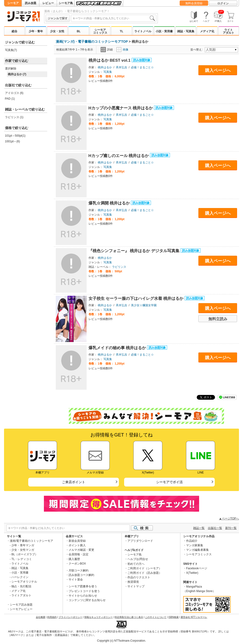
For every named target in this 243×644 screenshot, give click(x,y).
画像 (122, 50)
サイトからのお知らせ (83, 596)
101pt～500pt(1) (15, 136)
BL (79, 31)
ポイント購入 (77, 545)
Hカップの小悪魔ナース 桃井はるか (121, 108)
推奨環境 (133, 582)
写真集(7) (11, 50)
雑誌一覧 (199, 528)
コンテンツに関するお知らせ (87, 600)
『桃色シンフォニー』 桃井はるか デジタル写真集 (135, 251)
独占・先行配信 (21, 586)
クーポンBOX (77, 564)
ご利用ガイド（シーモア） (145, 568)
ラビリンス (119, 267)
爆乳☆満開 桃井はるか (110, 203)
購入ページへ (218, 70)
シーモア (13, 3)
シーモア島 (66, 3)
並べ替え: (197, 50)
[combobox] (114, 18)
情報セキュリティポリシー (98, 617)
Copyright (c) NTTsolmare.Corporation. (121, 641)
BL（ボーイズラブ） (25, 554)
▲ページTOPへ (229, 519)
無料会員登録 (194, 3)
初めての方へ (136, 564)
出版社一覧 (215, 528)
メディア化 (207, 31)
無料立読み (218, 319)
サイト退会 (76, 579)
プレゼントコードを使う (84, 591)
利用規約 (52, 617)
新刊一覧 (231, 528)
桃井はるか (105, 67)
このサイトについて (156, 617)
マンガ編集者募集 (197, 550)
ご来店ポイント (74, 482)
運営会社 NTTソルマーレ (194, 617)
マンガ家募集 (195, 545)
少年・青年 (36, 31)
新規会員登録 (77, 541)
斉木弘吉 (121, 67)
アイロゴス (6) (14, 93)
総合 (14, 31)
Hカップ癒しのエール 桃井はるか (119, 156)
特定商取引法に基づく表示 (129, 617)
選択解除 (11, 69)
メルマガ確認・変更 (81, 550)
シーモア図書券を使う (83, 586)
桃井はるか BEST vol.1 (110, 60)
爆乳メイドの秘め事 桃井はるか (118, 348)
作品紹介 (192, 541)
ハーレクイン (20, 577)
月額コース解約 (79, 570)
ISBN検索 (174, 617)
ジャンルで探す (58, 18)
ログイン (223, 3)
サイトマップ (136, 586)
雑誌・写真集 (186, 31)
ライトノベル (143, 31)
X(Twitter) (192, 573)
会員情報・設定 (79, 554)
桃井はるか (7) (17, 74)
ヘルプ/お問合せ (138, 559)
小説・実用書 (164, 31)
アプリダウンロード (140, 541)
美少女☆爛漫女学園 (144, 305)
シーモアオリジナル (24, 582)
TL (122, 31)
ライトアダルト (229, 31)
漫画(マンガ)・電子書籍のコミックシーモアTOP (92, 42)
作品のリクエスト (139, 577)
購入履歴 (74, 559)
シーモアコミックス (100, 31)
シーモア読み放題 (21, 605)
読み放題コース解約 (81, 575)
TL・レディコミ (22, 559)
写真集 (108, 72)
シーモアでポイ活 (169, 482)
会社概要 (41, 617)
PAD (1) (10, 99)
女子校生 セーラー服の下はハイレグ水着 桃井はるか (137, 299)
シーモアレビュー (21, 609)
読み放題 (31, 3)
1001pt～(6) (12, 141)
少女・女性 (57, 31)
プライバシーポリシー (70, 617)
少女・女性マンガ (23, 550)
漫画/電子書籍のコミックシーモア (31, 541)
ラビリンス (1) (14, 117)
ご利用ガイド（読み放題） (145, 573)
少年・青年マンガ (23, 545)
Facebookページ (197, 568)
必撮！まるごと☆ (142, 67)
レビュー (48, 3)
